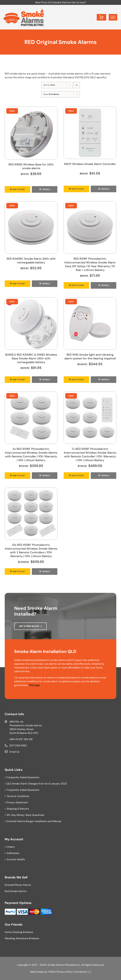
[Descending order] (77, 85)
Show (51, 94)
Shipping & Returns (18, 809)
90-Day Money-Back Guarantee (25, 815)
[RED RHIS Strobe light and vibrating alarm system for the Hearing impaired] (90, 323)
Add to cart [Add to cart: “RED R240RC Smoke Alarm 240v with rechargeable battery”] (19, 284)
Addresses (13, 853)
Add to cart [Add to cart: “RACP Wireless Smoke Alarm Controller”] (78, 189)
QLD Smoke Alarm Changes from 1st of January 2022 (37, 784)
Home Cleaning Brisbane (19, 932)
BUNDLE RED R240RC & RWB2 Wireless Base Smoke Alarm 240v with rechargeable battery (31, 358)
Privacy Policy (65, 972)
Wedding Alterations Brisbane (22, 938)
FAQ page (34, 685)
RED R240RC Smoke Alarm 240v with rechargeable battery (31, 261)
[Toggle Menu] (113, 17)
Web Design (37, 972)
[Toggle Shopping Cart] (101, 17)
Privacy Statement (17, 802)
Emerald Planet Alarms (18, 885)
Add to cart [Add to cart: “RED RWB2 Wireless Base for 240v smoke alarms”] (19, 189)
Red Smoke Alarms (16, 891)
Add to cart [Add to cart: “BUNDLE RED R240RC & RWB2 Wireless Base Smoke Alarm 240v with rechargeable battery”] (19, 380)
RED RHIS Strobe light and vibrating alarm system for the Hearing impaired (90, 357)
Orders (11, 847)
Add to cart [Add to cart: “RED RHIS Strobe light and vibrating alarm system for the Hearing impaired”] (78, 380)
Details (46, 189)
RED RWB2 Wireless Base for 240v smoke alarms (31, 166)
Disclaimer (81, 972)
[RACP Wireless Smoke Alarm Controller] (90, 133)
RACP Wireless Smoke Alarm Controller (90, 164)
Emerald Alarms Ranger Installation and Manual (34, 821)
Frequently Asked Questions (23, 777)
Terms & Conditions (18, 796)
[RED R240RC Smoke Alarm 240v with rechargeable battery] (31, 228)
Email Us (14, 752)
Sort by (49, 85)
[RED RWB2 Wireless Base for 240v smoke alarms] (31, 133)
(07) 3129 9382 (18, 746)
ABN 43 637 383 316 (21, 739)
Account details (16, 859)
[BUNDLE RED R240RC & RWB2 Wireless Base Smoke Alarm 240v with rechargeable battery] (31, 323)
